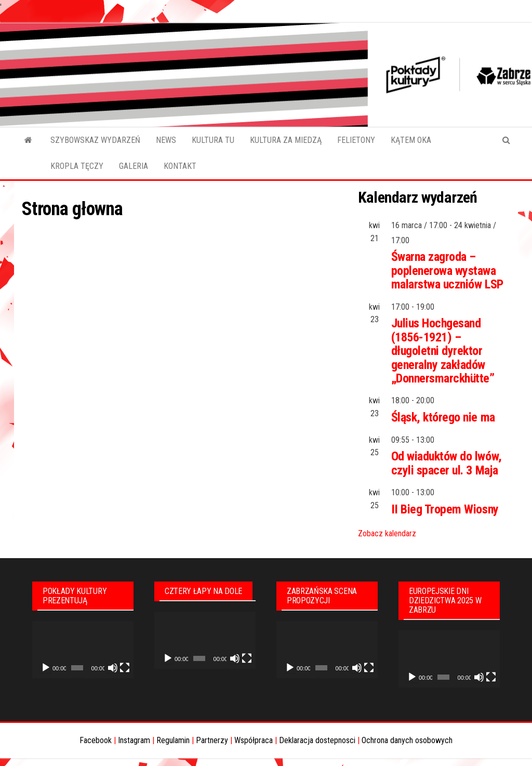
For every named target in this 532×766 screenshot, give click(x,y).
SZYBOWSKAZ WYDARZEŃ (95, 140)
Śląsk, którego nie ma (443, 417)
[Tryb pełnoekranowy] (125, 668)
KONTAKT (180, 166)
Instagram (134, 740)
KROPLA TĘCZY (77, 166)
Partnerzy (212, 740)
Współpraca (254, 740)
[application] (83, 650)
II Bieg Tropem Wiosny (445, 509)
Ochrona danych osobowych (407, 740)
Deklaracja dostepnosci (317, 740)
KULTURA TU (213, 140)
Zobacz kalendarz (387, 533)
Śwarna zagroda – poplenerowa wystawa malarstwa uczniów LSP (447, 270)
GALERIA (134, 166)
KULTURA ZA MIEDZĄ (286, 140)
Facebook (96, 740)
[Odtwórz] (46, 668)
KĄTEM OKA (411, 140)
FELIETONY (356, 140)
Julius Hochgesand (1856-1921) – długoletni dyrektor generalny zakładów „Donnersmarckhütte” (443, 351)
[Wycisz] (113, 668)
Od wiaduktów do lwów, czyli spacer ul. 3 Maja (447, 463)
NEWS (166, 140)
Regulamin (173, 740)
